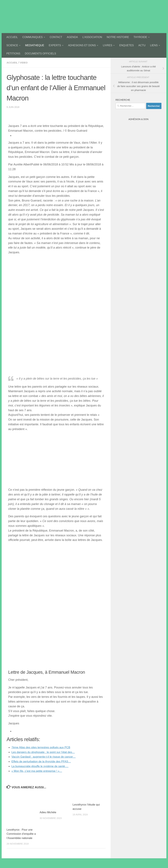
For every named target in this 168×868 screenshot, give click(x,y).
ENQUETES (126, 45)
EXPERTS (55, 45)
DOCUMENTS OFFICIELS (40, 54)
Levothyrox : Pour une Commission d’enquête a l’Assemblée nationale (21, 834)
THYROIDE (140, 37)
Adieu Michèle (48, 812)
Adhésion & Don (138, 119)
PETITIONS (13, 54)
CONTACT (56, 37)
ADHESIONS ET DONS (82, 45)
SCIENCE (12, 45)
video (24, 63)
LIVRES (108, 45)
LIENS (154, 45)
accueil (12, 63)
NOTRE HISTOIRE (118, 37)
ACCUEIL (12, 37)
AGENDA (72, 37)
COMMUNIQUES (32, 37)
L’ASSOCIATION (92, 37)
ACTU (142, 45)
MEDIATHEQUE (35, 45)
